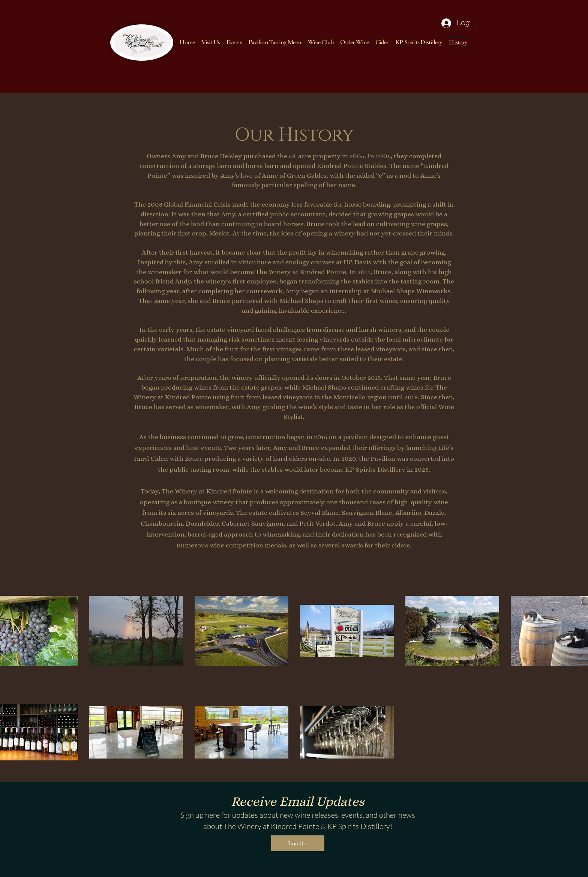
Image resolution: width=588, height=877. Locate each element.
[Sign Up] (298, 843)
